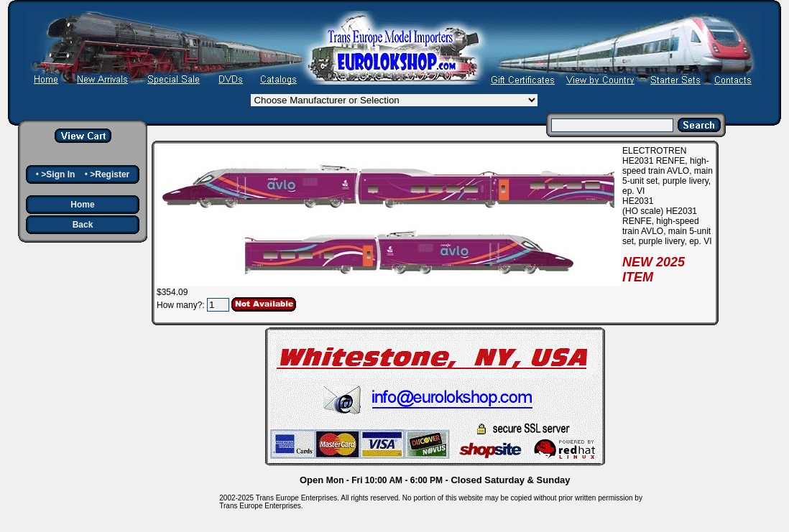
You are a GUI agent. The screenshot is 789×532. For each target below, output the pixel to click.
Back (83, 225)
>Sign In (58, 174)
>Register (110, 174)
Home (82, 205)
